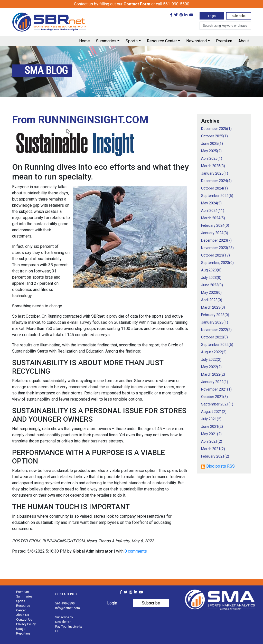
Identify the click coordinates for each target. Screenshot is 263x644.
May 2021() (211, 434)
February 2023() (215, 315)
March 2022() (213, 374)
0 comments (136, 551)
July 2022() (211, 359)
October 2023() (215, 255)
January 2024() (215, 233)
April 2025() (212, 158)
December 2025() (216, 129)
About (244, 41)
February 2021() (215, 456)
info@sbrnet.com (68, 608)
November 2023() (217, 248)
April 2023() (212, 300)
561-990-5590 (65, 603)
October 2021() (214, 397)
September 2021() (217, 404)
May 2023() (211, 292)
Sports (132, 41)
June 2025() (212, 144)
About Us (23, 615)
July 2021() (211, 419)
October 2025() (214, 136)
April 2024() (213, 211)
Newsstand (196, 41)
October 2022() (214, 337)
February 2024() (215, 225)
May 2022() (211, 367)
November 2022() (216, 330)
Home (84, 41)
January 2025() (215, 173)
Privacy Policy (26, 624)
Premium (224, 41)
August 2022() (214, 352)
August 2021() (214, 412)
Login (212, 16)
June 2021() (212, 427)
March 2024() (213, 218)
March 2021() (213, 449)
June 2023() (212, 285)
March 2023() (213, 307)
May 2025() (211, 151)
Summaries (106, 41)
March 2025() (213, 166)
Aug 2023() (211, 270)
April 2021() (212, 441)
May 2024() (211, 203)
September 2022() (217, 345)
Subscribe (239, 16)
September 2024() (217, 196)
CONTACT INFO (66, 594)
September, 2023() (217, 263)
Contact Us (24, 620)
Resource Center (162, 41)
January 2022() (215, 382)
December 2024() (216, 181)
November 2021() (216, 389)
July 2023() (211, 278)
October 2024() (214, 188)
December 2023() (216, 240)
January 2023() (215, 322)
